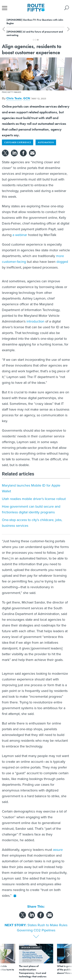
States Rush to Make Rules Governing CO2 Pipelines (42, 928)
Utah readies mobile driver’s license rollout (34, 499)
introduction (35, 321)
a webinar (20, 235)
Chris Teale (14, 98)
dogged (62, 262)
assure (58, 850)
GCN (27, 98)
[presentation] (4, 961)
